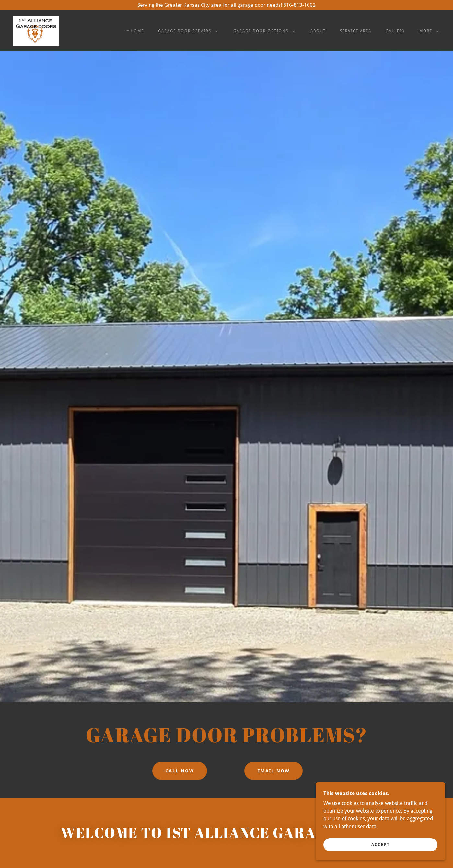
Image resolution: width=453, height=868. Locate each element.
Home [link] (137, 31)
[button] (187, 31)
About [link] (318, 31)
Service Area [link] (356, 31)
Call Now (180, 771)
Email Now (273, 771)
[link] (36, 31)
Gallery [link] (395, 31)
